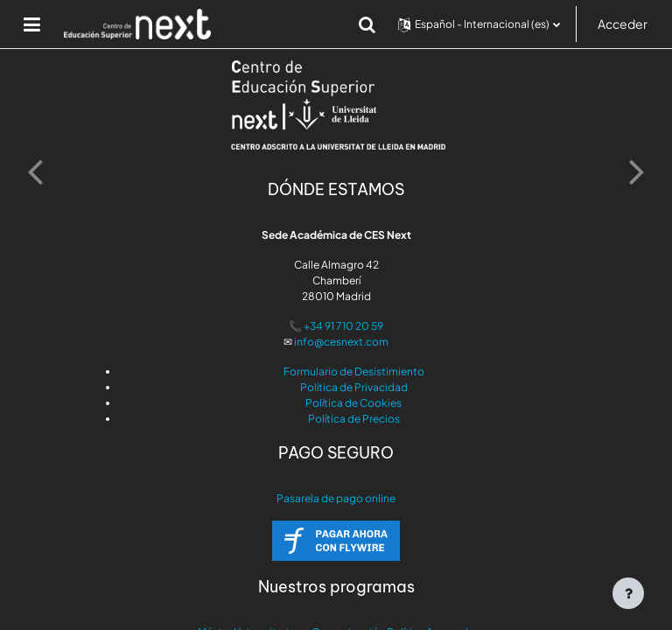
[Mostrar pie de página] (628, 593)
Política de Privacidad (354, 387)
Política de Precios (354, 419)
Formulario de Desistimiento (354, 371)
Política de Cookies (353, 403)
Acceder (623, 24)
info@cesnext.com (341, 342)
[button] (367, 24)
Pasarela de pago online (336, 498)
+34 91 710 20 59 (343, 326)
